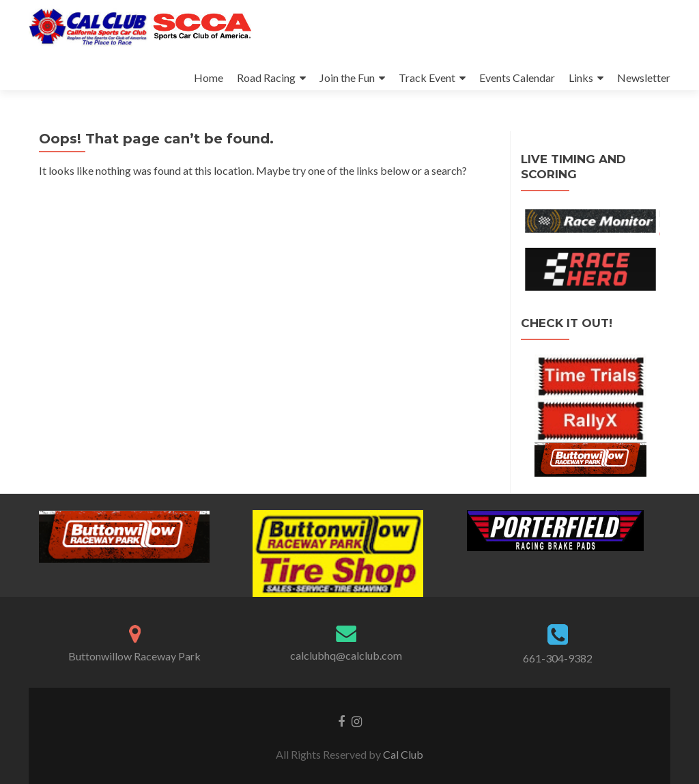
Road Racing (266, 78)
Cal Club (403, 754)
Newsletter (644, 78)
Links (581, 78)
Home (209, 78)
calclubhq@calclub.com (346, 655)
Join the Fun (347, 78)
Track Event (427, 78)
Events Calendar (517, 78)
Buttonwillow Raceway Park (134, 656)
